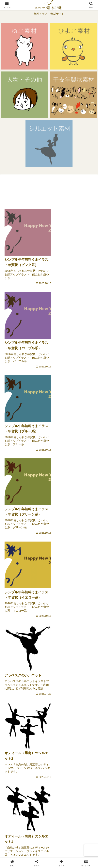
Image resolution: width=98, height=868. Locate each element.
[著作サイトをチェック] (26, 758)
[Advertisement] (49, 191)
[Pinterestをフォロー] (49, 777)
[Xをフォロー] (72, 758)
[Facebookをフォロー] (26, 768)
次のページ (49, 794)
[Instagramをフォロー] (72, 768)
